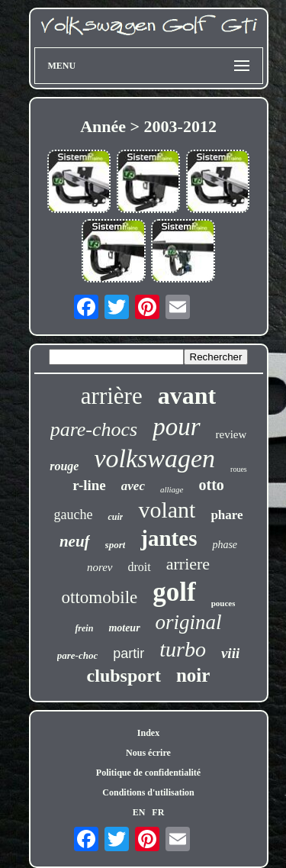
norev (100, 567)
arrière (112, 396)
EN (139, 812)
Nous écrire (148, 753)
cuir (115, 517)
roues (239, 469)
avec (133, 486)
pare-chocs (94, 429)
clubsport (124, 676)
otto (212, 485)
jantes (169, 538)
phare (227, 515)
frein (84, 628)
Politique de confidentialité (148, 773)
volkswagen (154, 458)
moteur (124, 628)
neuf (75, 541)
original (189, 622)
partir (129, 653)
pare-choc (77, 655)
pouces (223, 603)
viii (230, 653)
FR (158, 812)
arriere (188, 564)
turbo (183, 649)
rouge (64, 466)
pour (176, 427)
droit (140, 567)
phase (225, 545)
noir (193, 675)
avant (187, 395)
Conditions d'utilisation (148, 792)
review (231, 434)
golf (174, 592)
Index (148, 733)
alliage (172, 489)
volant (167, 510)
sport (116, 545)
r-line (89, 485)
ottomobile (100, 597)
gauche (73, 515)
